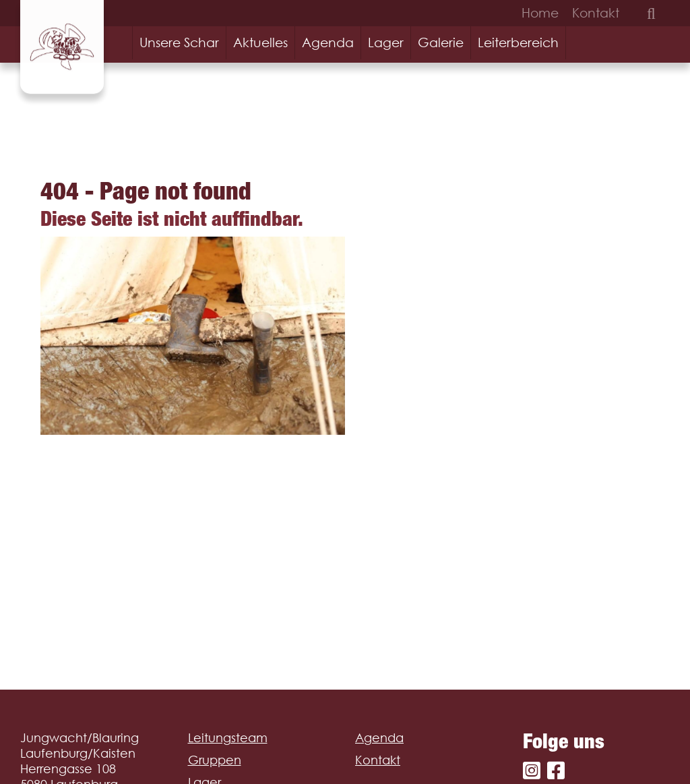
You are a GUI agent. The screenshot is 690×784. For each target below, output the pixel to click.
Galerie (441, 42)
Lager (386, 42)
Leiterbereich (518, 42)
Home (540, 13)
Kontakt (596, 13)
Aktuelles (260, 42)
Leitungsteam (228, 738)
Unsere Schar (179, 42)
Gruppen (215, 760)
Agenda (328, 42)
